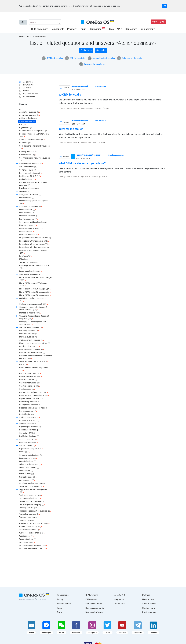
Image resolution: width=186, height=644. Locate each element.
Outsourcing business (29, 402)
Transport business (28, 517)
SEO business (26, 471)
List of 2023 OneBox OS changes (35, 295)
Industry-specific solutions (31, 229)
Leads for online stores (30, 271)
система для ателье (100, 177)
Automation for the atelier (104, 58)
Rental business (28, 446)
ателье (77, 108)
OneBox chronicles (28, 380)
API (119, 29)
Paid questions (29, 97)
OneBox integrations (30, 383)
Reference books (28, 443)
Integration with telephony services (33, 252)
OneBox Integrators (30, 386)
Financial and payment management (34, 202)
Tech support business (30, 498)
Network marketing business (32, 353)
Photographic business (30, 405)
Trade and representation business (35, 511)
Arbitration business (29, 118)
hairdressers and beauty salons (33, 222)
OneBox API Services (30, 377)
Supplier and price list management (33, 491)
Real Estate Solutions (29, 436)
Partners (146, 595)
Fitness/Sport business (31, 207)
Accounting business (30, 112)
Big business (26, 128)
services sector (27, 480)
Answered (27, 88)
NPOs (24, 365)
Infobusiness (26, 232)
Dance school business (30, 173)
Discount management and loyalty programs (33, 184)
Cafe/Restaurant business (32, 140)
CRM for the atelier (55, 58)
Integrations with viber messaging (34, 247)
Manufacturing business (31, 328)
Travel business (27, 520)
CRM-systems (39, 29)
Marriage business (28, 337)
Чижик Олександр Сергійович (89, 155)
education (25, 191)
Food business (26, 213)
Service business (28, 477)
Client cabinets (28, 155)
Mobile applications (30, 346)
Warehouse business (30, 530)
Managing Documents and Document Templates (34, 317)
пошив (106, 108)
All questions (28, 82)
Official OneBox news (30, 374)
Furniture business (29, 219)
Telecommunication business (32, 502)
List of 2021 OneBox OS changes (35, 289)
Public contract (149, 612)
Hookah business (28, 225)
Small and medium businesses (33, 483)
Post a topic (86, 50)
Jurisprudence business (30, 262)
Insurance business (29, 235)
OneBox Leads (27, 389)
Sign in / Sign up (158, 22)
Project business (27, 414)
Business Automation (95, 608)
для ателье (86, 177)
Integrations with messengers (34, 241)
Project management (30, 417)
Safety (25, 452)
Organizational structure (31, 399)
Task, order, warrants (31, 495)
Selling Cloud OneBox (29, 468)
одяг (96, 143)
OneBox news (148, 608)
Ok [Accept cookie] (165, 6)
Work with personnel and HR (33, 549)
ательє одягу (86, 143)
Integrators (119, 599)
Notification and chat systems (34, 362)
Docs (111, 29)
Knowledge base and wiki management (35, 267)
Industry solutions (94, 604)
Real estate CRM (27, 433)
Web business (27, 536)
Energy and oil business (30, 195)
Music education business (32, 350)
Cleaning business (28, 152)
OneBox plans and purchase (33, 392)
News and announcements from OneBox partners (36, 357)
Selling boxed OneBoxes (31, 465)
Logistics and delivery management (33, 300)
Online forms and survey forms (34, 395)
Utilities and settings (31, 527)
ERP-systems (91, 599)
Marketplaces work (28, 334)
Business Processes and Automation (34, 135)
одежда (98, 108)
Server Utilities (28, 474)
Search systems (28, 458)
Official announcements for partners (34, 369)
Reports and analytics (31, 449)
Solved (26, 91)
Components (57, 29)
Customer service (28, 170)
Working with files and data (33, 545)
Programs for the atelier (94, 64)
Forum (83, 29)
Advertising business (30, 115)
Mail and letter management (34, 304)
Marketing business (29, 331)
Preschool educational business (33, 408)
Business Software (94, 612)
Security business (28, 461)
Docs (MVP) (119, 595)
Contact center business (31, 164)
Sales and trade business (31, 455)
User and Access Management (34, 524)
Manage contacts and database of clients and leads (33, 309)
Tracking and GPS (29, 508)
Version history (64, 604)
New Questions (29, 85)
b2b (23, 125)
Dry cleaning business (29, 188)
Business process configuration (33, 131)
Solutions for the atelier (132, 58)
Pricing (71, 29)
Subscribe (101, 50)
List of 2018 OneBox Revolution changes (36, 279)
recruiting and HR (28, 439)
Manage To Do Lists (30, 313)
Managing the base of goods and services (32, 323)
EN (23, 22)
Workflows (27, 542)
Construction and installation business (35, 159)
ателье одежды (87, 108)
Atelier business (27, 121)
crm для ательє (66, 143)
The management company (32, 505)
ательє (77, 143)
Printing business (28, 411)
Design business (28, 179)
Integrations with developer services (35, 238)
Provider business (28, 424)
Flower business (28, 210)
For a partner (146, 29)
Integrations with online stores (34, 244)
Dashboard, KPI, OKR (30, 176)
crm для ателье (66, 108)
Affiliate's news (149, 604)
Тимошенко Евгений (79, 86)
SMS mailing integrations (32, 486)
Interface (26, 256)
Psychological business (30, 427)
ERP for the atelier (78, 58)
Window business (28, 539)
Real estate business (29, 430)
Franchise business (28, 216)
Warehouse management (32, 533)
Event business (27, 198)
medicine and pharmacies (32, 340)
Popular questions (31, 94)
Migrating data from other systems (35, 343)
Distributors (119, 604)
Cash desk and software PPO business (35, 147)
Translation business (30, 514)
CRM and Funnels (29, 167)
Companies (98, 29)
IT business (25, 259)
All (20, 109)
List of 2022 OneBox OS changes (35, 292)
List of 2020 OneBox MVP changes (33, 285)
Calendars (26, 143)
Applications (63, 595)
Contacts (130, 29)
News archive (148, 599)
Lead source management (31, 274)
